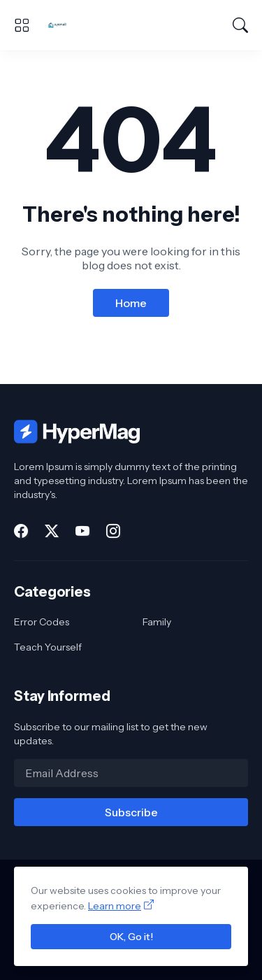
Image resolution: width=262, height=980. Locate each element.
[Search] (240, 25)
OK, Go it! (131, 937)
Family (157, 622)
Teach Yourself (48, 647)
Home (131, 303)
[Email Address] (131, 773)
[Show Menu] (22, 25)
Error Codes (42, 622)
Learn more (115, 906)
